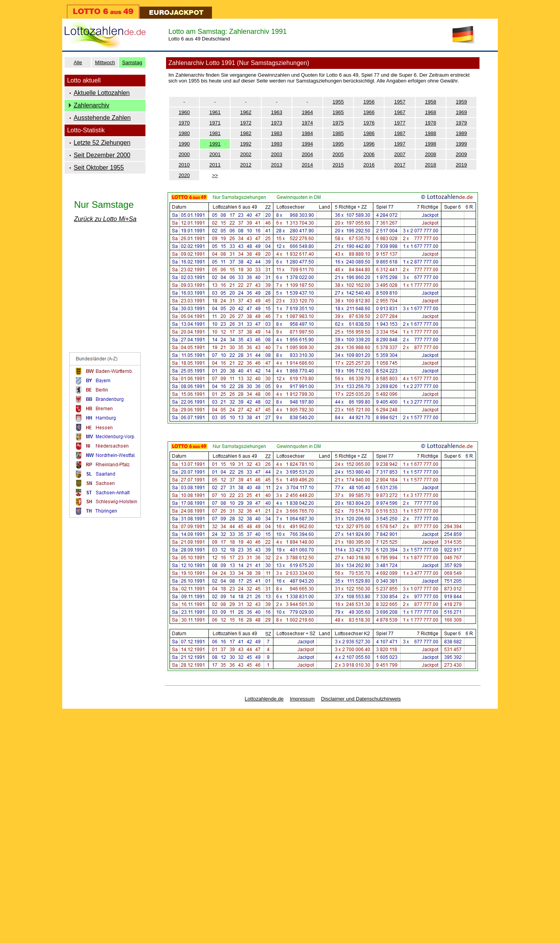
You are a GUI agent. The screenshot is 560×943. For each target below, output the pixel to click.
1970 (184, 123)
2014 (307, 165)
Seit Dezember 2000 (102, 155)
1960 (184, 112)
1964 (307, 112)
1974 (307, 123)
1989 (461, 133)
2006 (369, 154)
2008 (431, 154)
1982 (246, 133)
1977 (400, 123)
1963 (277, 112)
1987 (400, 133)
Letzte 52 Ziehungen (102, 143)
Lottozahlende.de (264, 699)
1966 (369, 112)
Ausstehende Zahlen (102, 118)
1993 (277, 144)
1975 (338, 123)
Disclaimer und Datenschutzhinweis (361, 699)
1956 (369, 102)
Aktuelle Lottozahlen (101, 93)
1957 (400, 102)
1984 (307, 133)
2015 (338, 165)
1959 (461, 102)
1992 (246, 144)
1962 (246, 112)
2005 (338, 154)
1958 (431, 102)
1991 (215, 144)
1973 (277, 123)
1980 (184, 133)
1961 (215, 112)
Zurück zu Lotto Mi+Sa (105, 219)
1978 (431, 123)
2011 (215, 165)
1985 (338, 133)
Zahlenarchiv (91, 105)
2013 (277, 165)
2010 (184, 165)
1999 (461, 144)
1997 (400, 144)
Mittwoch (105, 62)
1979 (461, 123)
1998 (431, 144)
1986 (369, 133)
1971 (215, 123)
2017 (400, 165)
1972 (246, 123)
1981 (215, 133)
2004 (307, 154)
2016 (369, 165)
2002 (246, 154)
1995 (338, 144)
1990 (184, 144)
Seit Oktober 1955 (99, 168)
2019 (461, 165)
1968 (431, 112)
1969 (461, 112)
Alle (78, 62)
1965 (338, 112)
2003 (277, 154)
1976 (369, 123)
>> (215, 175)
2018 (431, 165)
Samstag (132, 62)
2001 (215, 154)
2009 (461, 154)
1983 (277, 133)
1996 (369, 144)
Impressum (302, 699)
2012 (246, 165)
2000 (184, 154)
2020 (184, 175)
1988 (431, 133)
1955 (338, 102)
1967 (400, 112)
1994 (307, 144)
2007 (400, 154)
